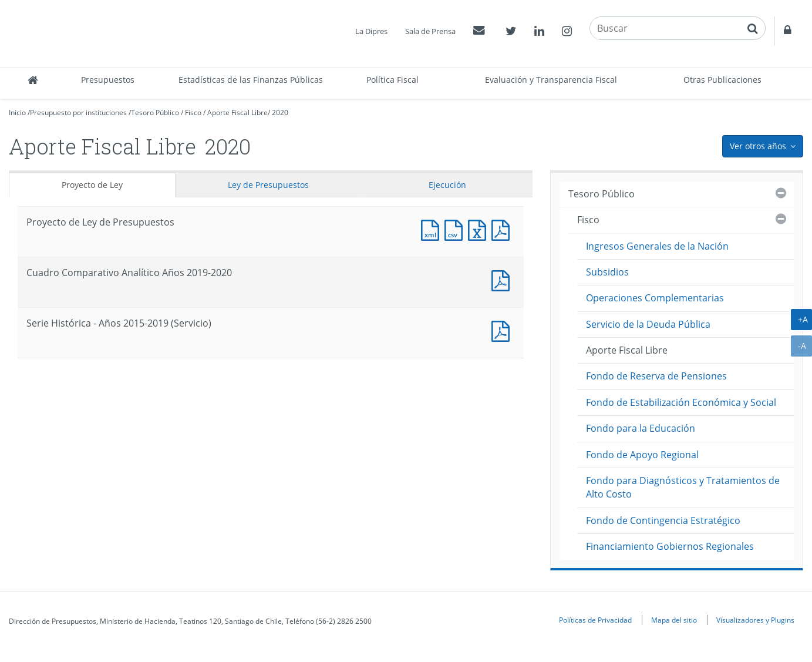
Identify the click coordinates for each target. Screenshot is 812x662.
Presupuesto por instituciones (78, 112)
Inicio (17, 112)
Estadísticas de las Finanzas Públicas (251, 80)
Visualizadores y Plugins (755, 620)
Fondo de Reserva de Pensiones (656, 376)
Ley (268, 185)
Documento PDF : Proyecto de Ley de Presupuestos (503, 229)
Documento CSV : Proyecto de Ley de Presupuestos (456, 229)
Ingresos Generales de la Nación (657, 246)
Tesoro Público (155, 112)
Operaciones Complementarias (655, 298)
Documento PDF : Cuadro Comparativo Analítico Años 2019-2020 (503, 279)
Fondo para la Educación (641, 428)
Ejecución (447, 185)
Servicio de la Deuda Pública (648, 324)
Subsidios (607, 272)
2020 (280, 112)
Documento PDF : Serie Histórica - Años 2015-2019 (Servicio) (503, 330)
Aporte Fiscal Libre (237, 112)
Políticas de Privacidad (595, 620)
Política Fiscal (392, 80)
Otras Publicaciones (722, 80)
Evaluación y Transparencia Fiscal (551, 80)
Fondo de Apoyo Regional (642, 455)
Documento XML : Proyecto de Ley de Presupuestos (433, 229)
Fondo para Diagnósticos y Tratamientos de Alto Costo (683, 487)
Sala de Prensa (430, 31)
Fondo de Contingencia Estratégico (663, 520)
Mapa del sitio (674, 620)
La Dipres (371, 31)
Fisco (193, 112)
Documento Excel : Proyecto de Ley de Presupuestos (480, 229)
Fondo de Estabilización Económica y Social (681, 402)
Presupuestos (108, 80)
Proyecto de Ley (92, 185)
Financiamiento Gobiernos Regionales (670, 546)
